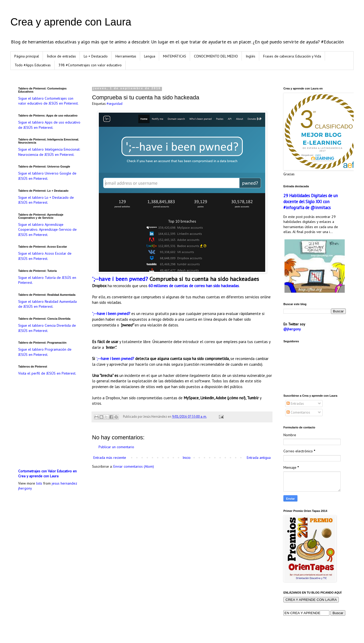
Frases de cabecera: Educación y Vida (292, 56)
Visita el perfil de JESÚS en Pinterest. (47, 373)
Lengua (150, 56)
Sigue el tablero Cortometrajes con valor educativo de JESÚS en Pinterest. (48, 101)
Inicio (187, 458)
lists (39, 483)
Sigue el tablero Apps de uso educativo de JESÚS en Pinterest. (49, 125)
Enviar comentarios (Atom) (134, 466)
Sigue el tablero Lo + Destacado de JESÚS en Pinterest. (46, 200)
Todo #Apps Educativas (33, 65)
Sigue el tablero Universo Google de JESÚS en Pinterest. (47, 176)
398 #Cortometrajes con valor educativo (90, 65)
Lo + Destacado (96, 56)
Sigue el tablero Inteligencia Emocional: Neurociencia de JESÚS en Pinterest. (49, 152)
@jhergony (292, 329)
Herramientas (126, 56)
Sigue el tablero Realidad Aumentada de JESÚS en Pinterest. (47, 304)
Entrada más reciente (110, 458)
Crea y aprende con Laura (71, 22)
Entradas (295, 403)
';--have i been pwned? (120, 279)
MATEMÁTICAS (175, 56)
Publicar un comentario (116, 447)
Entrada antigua (259, 458)
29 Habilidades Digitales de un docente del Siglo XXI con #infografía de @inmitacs (311, 202)
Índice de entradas (61, 56)
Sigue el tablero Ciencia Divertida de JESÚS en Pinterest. (47, 328)
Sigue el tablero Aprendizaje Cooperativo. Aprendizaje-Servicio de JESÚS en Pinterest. (47, 230)
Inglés (251, 56)
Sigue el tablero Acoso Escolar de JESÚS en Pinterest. (45, 256)
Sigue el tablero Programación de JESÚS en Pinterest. (45, 352)
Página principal (27, 56)
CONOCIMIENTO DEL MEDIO (216, 56)
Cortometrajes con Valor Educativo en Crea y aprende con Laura (47, 474)
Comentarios (298, 412)
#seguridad (115, 104)
